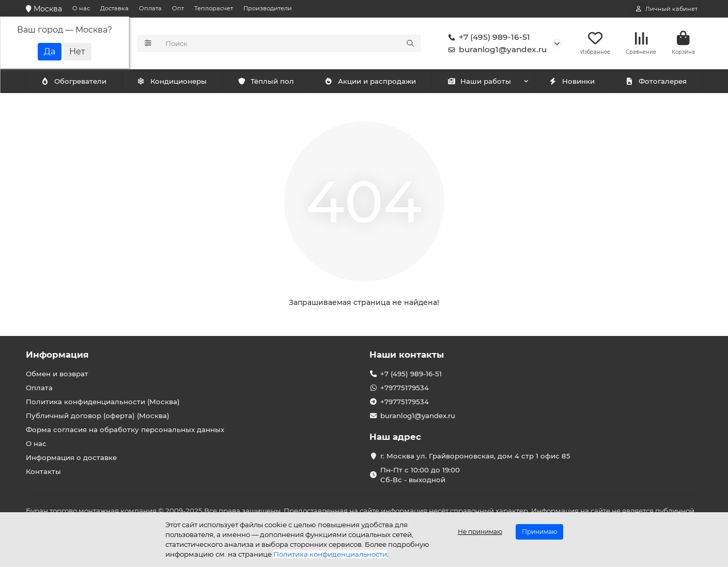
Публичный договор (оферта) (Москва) (98, 416)
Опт (178, 8)
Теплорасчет (214, 8)
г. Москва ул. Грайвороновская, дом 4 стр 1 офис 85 (475, 456)
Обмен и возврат (57, 374)
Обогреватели (174, 81)
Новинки (572, 81)
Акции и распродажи (370, 81)
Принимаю (539, 532)
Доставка (114, 8)
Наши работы (479, 81)
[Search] (290, 43)
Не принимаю (480, 532)
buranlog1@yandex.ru (495, 50)
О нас (81, 8)
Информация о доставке (71, 457)
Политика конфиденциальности (330, 554)
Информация (57, 355)
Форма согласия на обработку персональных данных (125, 430)
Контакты (43, 471)
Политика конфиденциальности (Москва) (103, 402)
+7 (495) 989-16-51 (487, 37)
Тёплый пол (266, 81)
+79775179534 (405, 388)
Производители (268, 8)
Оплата (150, 8)
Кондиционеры (76, 81)
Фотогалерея (656, 81)
